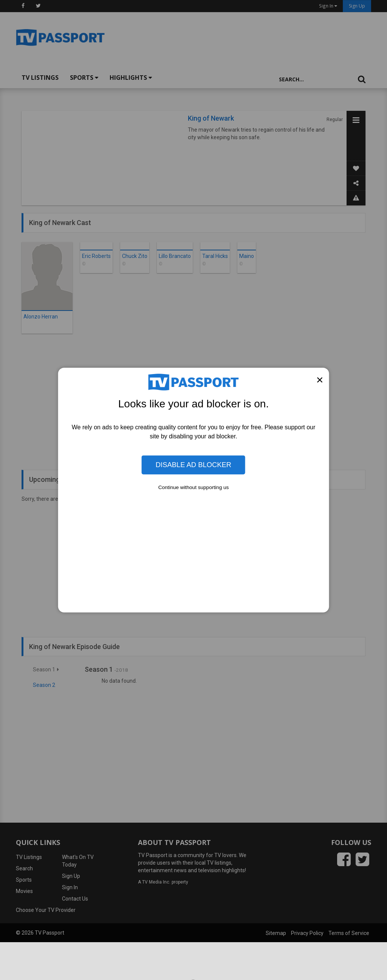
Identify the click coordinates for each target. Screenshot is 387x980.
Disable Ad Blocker (193, 465)
